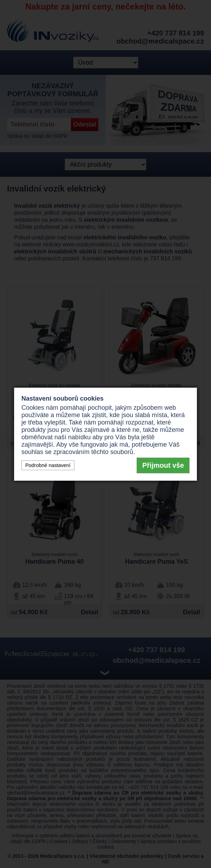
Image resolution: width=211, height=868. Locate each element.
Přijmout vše (163, 465)
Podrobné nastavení (48, 465)
